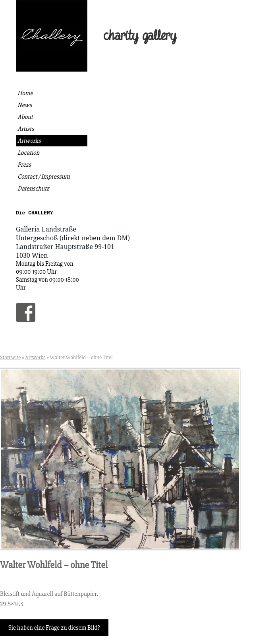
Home (25, 93)
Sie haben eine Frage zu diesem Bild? (54, 629)
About (25, 117)
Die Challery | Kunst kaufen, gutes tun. (52, 36)
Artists (26, 129)
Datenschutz (33, 189)
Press (24, 165)
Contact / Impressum (44, 177)
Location (28, 153)
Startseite (10, 359)
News (25, 105)
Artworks (29, 141)
